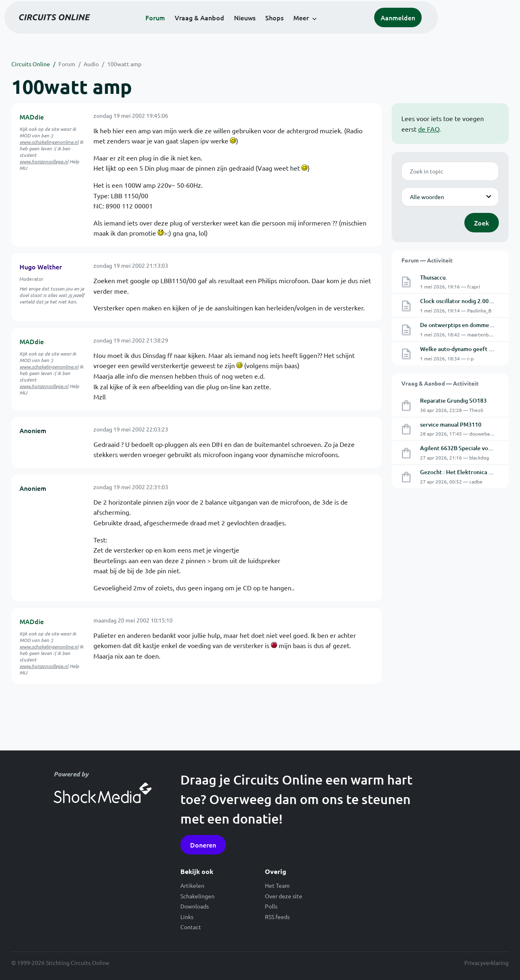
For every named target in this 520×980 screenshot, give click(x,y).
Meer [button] (340, 29)
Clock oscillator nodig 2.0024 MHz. (465, 301)
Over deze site (284, 896)
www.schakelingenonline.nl (49, 142)
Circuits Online (31, 64)
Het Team (277, 885)
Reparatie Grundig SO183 (453, 400)
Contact (191, 927)
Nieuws (284, 29)
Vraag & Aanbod (238, 29)
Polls (271, 906)
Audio (91, 64)
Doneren (203, 845)
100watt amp (124, 64)
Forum (194, 29)
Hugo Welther (41, 267)
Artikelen (192, 885)
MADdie (32, 117)
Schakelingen (197, 896)
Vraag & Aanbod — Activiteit (440, 383)
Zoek (482, 223)
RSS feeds (277, 917)
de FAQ (429, 129)
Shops (313, 29)
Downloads (195, 906)
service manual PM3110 (451, 424)
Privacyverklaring (486, 963)
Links (187, 917)
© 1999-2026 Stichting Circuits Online (60, 963)
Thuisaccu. (434, 277)
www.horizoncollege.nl (44, 161)
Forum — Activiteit (427, 260)
